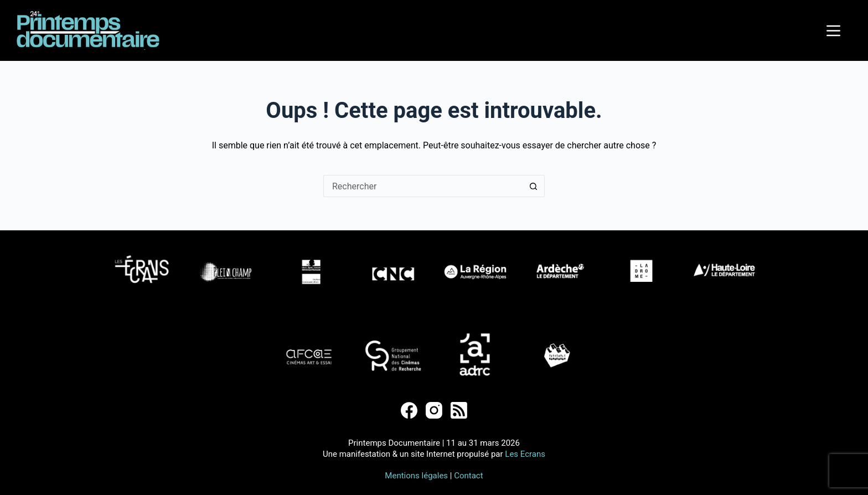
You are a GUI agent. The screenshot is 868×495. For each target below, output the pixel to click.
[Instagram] (434, 410)
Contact (468, 476)
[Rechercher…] (423, 186)
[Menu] (833, 31)
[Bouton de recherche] (534, 186)
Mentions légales (416, 476)
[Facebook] (409, 410)
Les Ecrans (525, 454)
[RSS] (459, 410)
